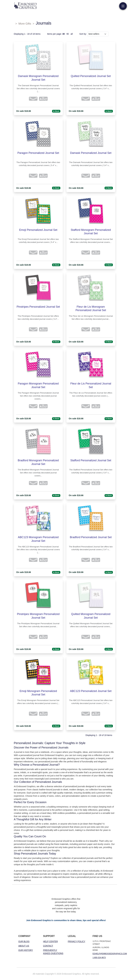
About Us (24, 946)
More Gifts (25, 24)
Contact (48, 946)
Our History (26, 950)
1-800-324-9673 (99, 958)
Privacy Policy (77, 941)
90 (68, 34)
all (72, 34)
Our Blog (24, 941)
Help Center (51, 941)
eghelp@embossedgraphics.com (110, 954)
